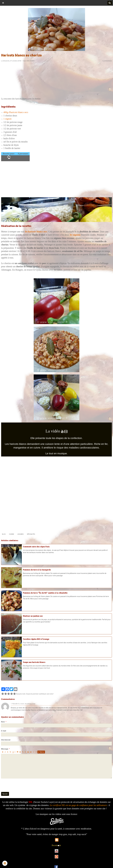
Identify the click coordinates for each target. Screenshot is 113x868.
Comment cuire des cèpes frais (36, 547)
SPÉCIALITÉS (31, 534)
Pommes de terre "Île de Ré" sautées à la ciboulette (45, 593)
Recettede (56, 845)
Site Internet (6, 740)
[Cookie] (5, 863)
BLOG (4, 534)
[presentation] (18, 785)
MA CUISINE (31, 61)
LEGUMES (20, 534)
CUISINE (12, 534)
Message (5, 749)
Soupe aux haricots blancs (34, 662)
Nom (3, 722)
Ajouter (5, 794)
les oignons (75, 235)
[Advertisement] (56, 80)
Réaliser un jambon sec (33, 616)
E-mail (4, 731)
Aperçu (41, 752)
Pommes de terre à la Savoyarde (37, 570)
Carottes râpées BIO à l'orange (36, 639)
